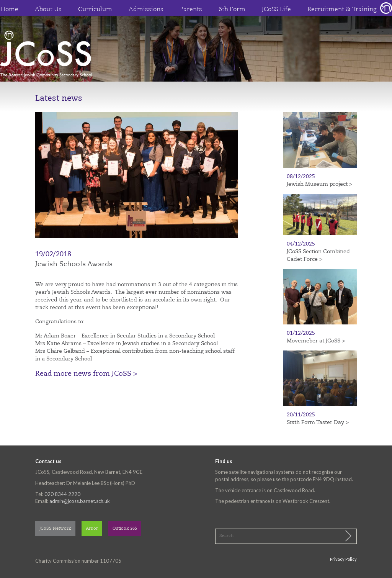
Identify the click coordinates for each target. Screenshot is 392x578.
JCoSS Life (276, 10)
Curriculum (95, 10)
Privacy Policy (343, 559)
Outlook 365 (125, 529)
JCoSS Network (55, 529)
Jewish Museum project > (319, 184)
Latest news (59, 99)
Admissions (146, 10)
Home (10, 10)
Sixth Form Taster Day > (318, 422)
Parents (191, 10)
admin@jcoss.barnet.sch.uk (80, 501)
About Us (48, 10)
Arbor (92, 529)
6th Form (232, 10)
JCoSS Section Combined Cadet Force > (318, 255)
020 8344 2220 (62, 494)
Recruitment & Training (342, 10)
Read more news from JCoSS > (86, 374)
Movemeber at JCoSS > (316, 341)
